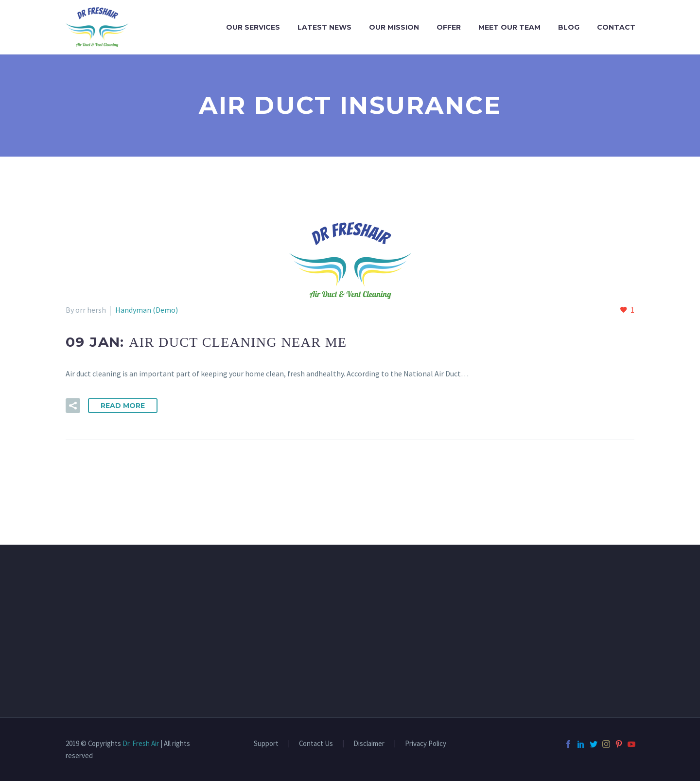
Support (266, 744)
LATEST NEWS (324, 27)
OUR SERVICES (253, 27)
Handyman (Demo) (147, 310)
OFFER (449, 27)
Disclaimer (369, 744)
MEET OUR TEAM (509, 27)
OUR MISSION (394, 27)
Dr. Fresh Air (141, 743)
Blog (569, 27)
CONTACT (616, 27)
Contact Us (316, 744)
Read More (123, 406)
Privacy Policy (426, 744)
